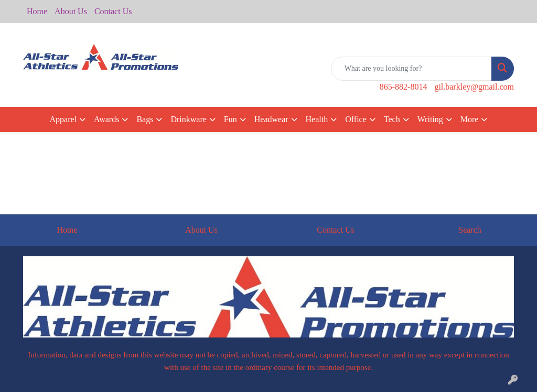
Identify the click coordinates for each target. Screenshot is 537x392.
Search (470, 230)
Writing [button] (430, 119)
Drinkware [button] (188, 119)
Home (37, 11)
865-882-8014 (404, 87)
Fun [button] (230, 119)
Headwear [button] (271, 119)
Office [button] (356, 119)
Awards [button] (106, 119)
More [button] (470, 119)
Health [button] (317, 119)
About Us (71, 11)
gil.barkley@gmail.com (474, 87)
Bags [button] (145, 119)
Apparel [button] (63, 119)
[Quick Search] (411, 69)
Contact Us (113, 11)
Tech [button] (392, 119)
